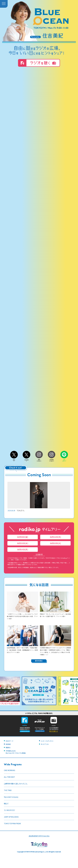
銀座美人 (8, 747)
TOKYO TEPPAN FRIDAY (12, 823)
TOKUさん (39, 497)
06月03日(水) (23, 543)
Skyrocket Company (11, 797)
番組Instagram (39, 460)
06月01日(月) (23, 549)
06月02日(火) (55, 543)
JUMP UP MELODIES (11, 817)
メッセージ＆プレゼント (47, 741)
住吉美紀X (26, 460)
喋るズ (6, 804)
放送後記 (8, 744)
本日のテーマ (9, 741)
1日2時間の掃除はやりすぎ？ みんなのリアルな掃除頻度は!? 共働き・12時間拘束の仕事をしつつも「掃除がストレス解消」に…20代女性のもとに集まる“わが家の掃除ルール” (56, 650)
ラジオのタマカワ (9, 810)
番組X (14, 460)
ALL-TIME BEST (9, 777)
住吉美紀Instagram (52, 460)
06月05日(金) (23, 537)
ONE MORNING (9, 770)
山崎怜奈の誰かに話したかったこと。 (16, 784)
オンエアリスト (45, 744)
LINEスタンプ (64, 460)
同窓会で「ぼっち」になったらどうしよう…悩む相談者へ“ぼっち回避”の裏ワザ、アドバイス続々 (56, 614)
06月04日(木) (55, 537)
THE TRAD (8, 790)
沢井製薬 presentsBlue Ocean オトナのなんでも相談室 (16, 752)
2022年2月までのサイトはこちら (39, 836)
